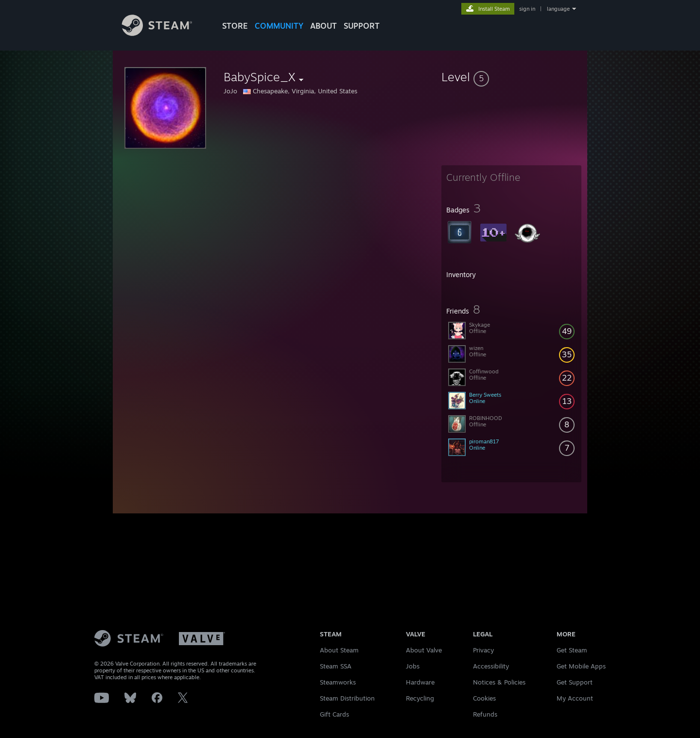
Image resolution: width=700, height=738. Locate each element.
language (558, 9)
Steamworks (338, 682)
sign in (527, 9)
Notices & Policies (499, 682)
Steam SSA (336, 666)
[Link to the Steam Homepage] (164, 33)
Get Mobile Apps (581, 666)
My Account (575, 698)
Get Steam (572, 650)
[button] (511, 77)
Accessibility (491, 666)
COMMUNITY (279, 26)
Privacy (483, 650)
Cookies (484, 698)
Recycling (420, 698)
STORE (235, 26)
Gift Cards (334, 714)
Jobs (413, 666)
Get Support (575, 682)
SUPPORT (362, 26)
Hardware (420, 682)
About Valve (424, 650)
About (324, 26)
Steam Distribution (347, 698)
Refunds (485, 714)
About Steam (339, 650)
